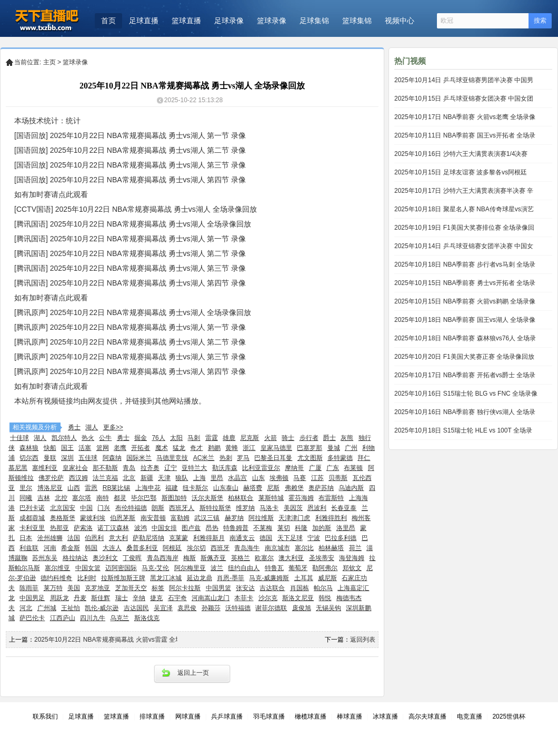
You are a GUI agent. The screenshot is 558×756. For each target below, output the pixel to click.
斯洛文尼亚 (298, 598)
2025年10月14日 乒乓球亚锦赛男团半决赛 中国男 (464, 80)
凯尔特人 (64, 438)
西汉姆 (78, 478)
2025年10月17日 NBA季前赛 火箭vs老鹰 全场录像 (465, 117)
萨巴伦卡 (32, 618)
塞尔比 (304, 548)
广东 (333, 468)
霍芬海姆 (301, 498)
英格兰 (241, 558)
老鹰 (120, 448)
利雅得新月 (209, 538)
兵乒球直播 (227, 716)
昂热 (212, 528)
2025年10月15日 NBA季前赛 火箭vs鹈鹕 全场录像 (465, 301)
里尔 (26, 488)
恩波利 (317, 508)
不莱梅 (263, 528)
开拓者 (141, 448)
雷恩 (91, 488)
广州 (351, 448)
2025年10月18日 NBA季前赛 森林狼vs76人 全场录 (465, 338)
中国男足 (32, 598)
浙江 (249, 448)
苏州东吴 (45, 558)
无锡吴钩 (328, 608)
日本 (26, 538)
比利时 (87, 578)
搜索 (540, 21)
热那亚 (59, 528)
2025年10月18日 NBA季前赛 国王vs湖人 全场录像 (465, 320)
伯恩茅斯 (123, 518)
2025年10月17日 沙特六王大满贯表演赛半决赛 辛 (464, 191)
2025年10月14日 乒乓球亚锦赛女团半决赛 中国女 (464, 246)
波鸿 (141, 528)
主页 (49, 62)
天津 (164, 478)
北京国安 (63, 508)
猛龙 (179, 448)
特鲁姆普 (236, 528)
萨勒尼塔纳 (148, 538)
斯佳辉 (101, 598)
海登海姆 (352, 558)
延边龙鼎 (200, 578)
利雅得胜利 (331, 518)
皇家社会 (75, 468)
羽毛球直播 (269, 716)
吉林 (44, 498)
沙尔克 (268, 598)
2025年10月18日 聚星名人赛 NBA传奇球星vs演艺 (464, 209)
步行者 (309, 438)
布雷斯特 (331, 498)
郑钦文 (352, 568)
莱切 (284, 528)
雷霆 (212, 438)
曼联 (50, 458)
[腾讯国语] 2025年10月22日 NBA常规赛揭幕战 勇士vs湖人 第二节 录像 (130, 253)
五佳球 (88, 458)
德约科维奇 (56, 578)
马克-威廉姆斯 (269, 578)
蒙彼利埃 (93, 518)
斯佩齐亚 (213, 558)
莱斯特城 (271, 498)
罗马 (243, 458)
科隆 (301, 528)
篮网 (103, 448)
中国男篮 (218, 588)
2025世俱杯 (509, 716)
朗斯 (158, 508)
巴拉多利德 (341, 538)
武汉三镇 (207, 518)
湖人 (92, 427)
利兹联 (29, 548)
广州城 (47, 608)
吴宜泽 (163, 608)
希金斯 (71, 548)
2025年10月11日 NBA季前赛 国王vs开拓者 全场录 (465, 135)
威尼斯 (327, 578)
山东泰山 (226, 488)
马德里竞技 (172, 458)
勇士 (74, 427)
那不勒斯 (105, 468)
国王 (67, 448)
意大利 (118, 538)
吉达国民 (136, 608)
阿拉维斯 (261, 518)
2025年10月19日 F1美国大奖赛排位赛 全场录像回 (464, 228)
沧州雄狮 (50, 538)
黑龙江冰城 (166, 578)
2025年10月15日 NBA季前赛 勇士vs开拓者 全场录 (465, 283)
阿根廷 (172, 548)
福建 (172, 488)
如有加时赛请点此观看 (51, 194)
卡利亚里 (32, 528)
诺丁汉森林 (113, 528)
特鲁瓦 (274, 568)
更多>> (113, 427)
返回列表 (363, 640)
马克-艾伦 (155, 568)
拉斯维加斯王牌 (123, 578)
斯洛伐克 (147, 618)
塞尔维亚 (57, 568)
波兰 (217, 568)
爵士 (330, 438)
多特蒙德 (340, 458)
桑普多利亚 (142, 548)
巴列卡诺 (32, 508)
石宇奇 (177, 598)
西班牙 (220, 548)
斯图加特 (174, 498)
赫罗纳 (234, 518)
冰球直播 (385, 716)
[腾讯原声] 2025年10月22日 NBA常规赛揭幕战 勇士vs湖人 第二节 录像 (130, 342)
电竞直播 (470, 716)
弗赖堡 (294, 488)
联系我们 (45, 716)
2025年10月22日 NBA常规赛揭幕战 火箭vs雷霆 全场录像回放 (121, 640)
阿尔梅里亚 (190, 568)
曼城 (334, 448)
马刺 (194, 438)
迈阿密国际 (121, 568)
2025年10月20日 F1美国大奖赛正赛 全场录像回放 (464, 357)
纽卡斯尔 (195, 488)
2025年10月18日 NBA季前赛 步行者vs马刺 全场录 (465, 264)
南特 (103, 498)
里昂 (217, 478)
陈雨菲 (29, 588)
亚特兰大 (194, 468)
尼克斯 (250, 438)
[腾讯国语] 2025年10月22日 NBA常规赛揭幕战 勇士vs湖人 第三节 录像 (130, 268)
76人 (158, 438)
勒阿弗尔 (325, 568)
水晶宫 (237, 478)
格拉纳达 (75, 558)
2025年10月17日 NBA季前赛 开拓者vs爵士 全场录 (465, 375)
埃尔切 (196, 548)
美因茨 (293, 508)
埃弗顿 (279, 478)
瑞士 (122, 598)
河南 (50, 548)
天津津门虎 (294, 518)
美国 (74, 588)
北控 (61, 498)
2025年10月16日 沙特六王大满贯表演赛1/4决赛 (461, 154)
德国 (266, 538)
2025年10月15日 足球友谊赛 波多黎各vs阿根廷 (461, 172)
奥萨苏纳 (321, 488)
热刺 (226, 458)
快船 (50, 448)
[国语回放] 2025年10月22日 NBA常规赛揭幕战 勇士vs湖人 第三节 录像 (130, 165)
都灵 (120, 498)
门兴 (104, 508)
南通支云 (242, 538)
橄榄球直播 (311, 716)
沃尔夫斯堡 (207, 498)
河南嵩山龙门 (211, 598)
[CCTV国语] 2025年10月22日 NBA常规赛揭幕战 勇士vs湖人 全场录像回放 (136, 209)
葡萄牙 (298, 568)
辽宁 (171, 468)
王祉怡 (71, 608)
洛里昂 (346, 528)
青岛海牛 (247, 548)
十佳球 (19, 438)
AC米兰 (204, 458)
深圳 (67, 458)
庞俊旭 (302, 608)
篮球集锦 (357, 21)
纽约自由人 (244, 568)
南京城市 (277, 548)
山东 (258, 478)
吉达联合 (272, 588)
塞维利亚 (45, 468)
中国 (86, 508)
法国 (74, 538)
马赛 (300, 478)
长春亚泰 (344, 508)
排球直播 (152, 716)
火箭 (271, 438)
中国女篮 (88, 568)
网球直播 (188, 716)
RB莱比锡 (117, 488)
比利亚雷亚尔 (261, 468)
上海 (200, 478)
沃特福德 (238, 608)
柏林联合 (241, 498)
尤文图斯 (310, 458)
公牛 (105, 438)
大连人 (112, 548)
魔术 (162, 448)
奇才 (196, 448)
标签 (158, 588)
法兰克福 (105, 478)
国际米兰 (139, 458)
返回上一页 (193, 673)
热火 (88, 438)
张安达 (245, 588)
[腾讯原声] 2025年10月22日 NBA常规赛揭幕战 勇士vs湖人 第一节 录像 (130, 327)
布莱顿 (353, 468)
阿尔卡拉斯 (185, 588)
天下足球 (290, 538)
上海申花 (148, 488)
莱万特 (53, 588)
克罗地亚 (97, 588)
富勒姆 (180, 518)
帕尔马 (323, 588)
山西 (74, 488)
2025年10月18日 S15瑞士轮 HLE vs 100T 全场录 (463, 430)
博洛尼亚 (50, 488)
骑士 (288, 438)
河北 (26, 608)
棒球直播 (350, 716)
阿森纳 (112, 458)
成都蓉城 (32, 518)
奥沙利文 (105, 558)
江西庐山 (63, 618)
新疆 (147, 478)
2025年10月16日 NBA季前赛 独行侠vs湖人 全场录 (465, 412)
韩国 (91, 548)
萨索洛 (83, 528)
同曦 (26, 498)
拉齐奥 (150, 468)
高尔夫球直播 (427, 716)
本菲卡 (244, 598)
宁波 (314, 538)
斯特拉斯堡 (215, 508)
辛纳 (139, 598)
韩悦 (325, 598)
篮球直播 (186, 21)
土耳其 (304, 578)
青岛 (129, 468)
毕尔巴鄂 (144, 498)
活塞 (85, 448)
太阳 (176, 438)
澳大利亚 (291, 558)
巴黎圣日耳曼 (273, 458)
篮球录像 (272, 21)
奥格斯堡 (63, 518)
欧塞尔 (264, 558)
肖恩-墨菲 (231, 578)
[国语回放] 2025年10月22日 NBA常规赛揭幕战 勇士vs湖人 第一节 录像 (130, 135)
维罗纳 (245, 508)
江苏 (317, 478)
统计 (73, 121)
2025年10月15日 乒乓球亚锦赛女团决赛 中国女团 (464, 99)
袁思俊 (187, 608)
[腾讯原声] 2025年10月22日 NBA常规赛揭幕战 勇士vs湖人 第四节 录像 (130, 371)
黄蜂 (232, 448)
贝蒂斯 (338, 478)
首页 (108, 21)
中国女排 (164, 528)
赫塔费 (253, 488)
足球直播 (144, 21)
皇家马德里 (276, 448)
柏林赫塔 (331, 548)
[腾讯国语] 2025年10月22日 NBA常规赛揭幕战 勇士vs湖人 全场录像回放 (133, 224)
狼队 (182, 478)
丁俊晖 (132, 558)
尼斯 (273, 488)
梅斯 (190, 558)
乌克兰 (119, 618)
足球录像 (229, 21)
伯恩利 (94, 538)
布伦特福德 (131, 508)
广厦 (315, 468)
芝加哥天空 (131, 588)
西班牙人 (182, 508)
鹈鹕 (214, 448)
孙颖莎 (211, 608)
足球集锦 (314, 21)
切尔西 (29, 458)
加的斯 (322, 528)
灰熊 (347, 438)
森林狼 (29, 448)
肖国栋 (300, 588)
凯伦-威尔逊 (102, 608)
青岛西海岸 (163, 558)
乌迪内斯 (351, 488)
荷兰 (355, 548)
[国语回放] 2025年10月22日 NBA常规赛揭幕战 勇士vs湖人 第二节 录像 (130, 150)
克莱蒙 (178, 538)
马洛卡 (269, 508)
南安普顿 (153, 518)
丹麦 (80, 598)
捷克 (156, 598)
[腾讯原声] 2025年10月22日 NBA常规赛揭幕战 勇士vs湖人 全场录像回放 (133, 312)
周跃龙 (59, 598)
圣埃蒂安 (322, 558)
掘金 (141, 438)
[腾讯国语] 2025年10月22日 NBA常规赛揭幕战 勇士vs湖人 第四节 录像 (130, 283)
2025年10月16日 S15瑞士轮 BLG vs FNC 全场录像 (466, 394)
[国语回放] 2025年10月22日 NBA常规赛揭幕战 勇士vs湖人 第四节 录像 (130, 180)
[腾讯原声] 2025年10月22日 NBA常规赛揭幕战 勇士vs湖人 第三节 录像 (130, 357)
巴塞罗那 (310, 448)
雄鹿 (229, 438)
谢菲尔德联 (271, 608)
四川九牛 (93, 618)
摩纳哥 (294, 468)
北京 (129, 478)
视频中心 (400, 21)
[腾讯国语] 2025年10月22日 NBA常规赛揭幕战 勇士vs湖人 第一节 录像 (130, 239)
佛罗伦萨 (51, 478)
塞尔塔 (82, 498)
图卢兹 (191, 528)
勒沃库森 (225, 468)
